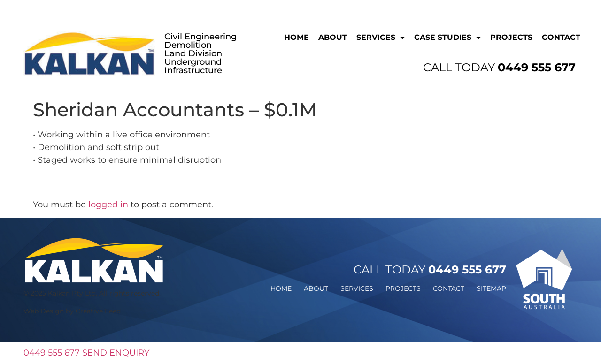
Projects (511, 37)
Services (381, 38)
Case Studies (447, 38)
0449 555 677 (52, 353)
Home (297, 37)
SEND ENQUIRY (116, 353)
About (333, 37)
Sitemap (491, 288)
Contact (561, 37)
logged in (108, 205)
